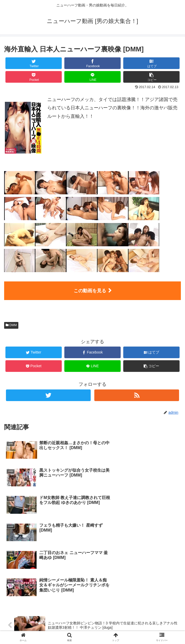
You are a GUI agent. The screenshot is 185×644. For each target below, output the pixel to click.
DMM (11, 325)
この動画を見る (90, 291)
